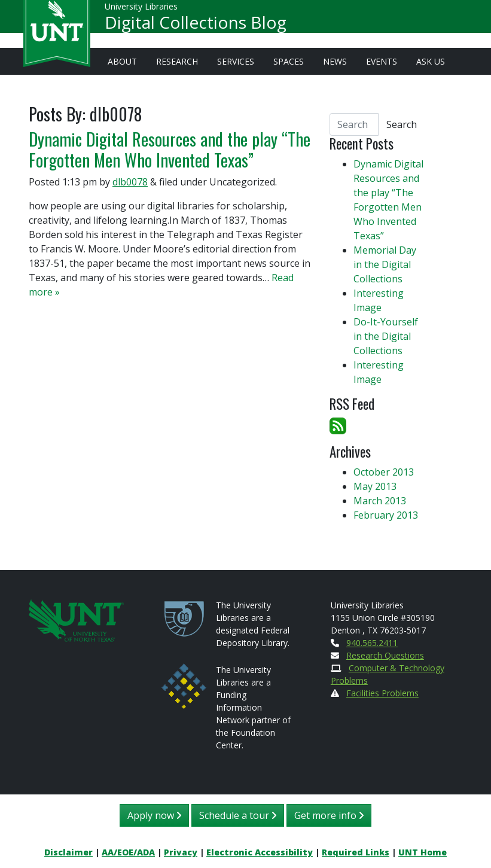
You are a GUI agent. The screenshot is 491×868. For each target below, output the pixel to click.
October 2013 (384, 472)
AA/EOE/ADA (128, 852)
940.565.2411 (372, 643)
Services (236, 61)
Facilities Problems (382, 693)
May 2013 (375, 486)
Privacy (181, 852)
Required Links (356, 852)
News (335, 61)
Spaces (289, 61)
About (122, 61)
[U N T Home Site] (76, 619)
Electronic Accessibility (260, 852)
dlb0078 (130, 182)
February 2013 (386, 515)
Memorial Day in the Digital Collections (385, 264)
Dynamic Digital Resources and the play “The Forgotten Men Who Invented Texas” (170, 149)
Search (402, 124)
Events (382, 61)
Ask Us (431, 61)
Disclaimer (68, 852)
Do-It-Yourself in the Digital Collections (386, 336)
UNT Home (423, 852)
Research (177, 61)
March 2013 (380, 501)
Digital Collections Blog (196, 28)
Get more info (329, 815)
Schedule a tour (238, 815)
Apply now (154, 815)
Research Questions (385, 655)
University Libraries (141, 12)
